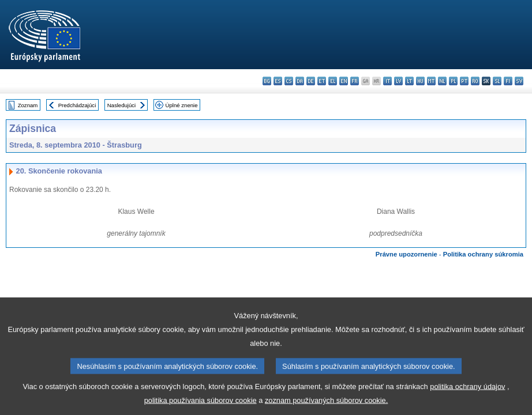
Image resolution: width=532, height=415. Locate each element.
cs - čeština (289, 81)
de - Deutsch (311, 81)
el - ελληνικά (333, 81)
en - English (344, 81)
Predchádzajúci (77, 105)
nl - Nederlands (442, 81)
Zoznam (28, 105)
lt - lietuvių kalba (409, 81)
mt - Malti (431, 81)
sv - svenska (519, 81)
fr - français (355, 81)
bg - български (267, 81)
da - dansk (300, 81)
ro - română (475, 81)
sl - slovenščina (497, 81)
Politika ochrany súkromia (483, 254)
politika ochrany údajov (467, 396)
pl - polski (453, 81)
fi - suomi (508, 81)
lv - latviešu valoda (398, 81)
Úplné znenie (182, 105)
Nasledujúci (122, 105)
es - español (278, 81)
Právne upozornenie (407, 254)
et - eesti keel (322, 81)
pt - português (464, 81)
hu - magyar (420, 81)
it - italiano (387, 81)
